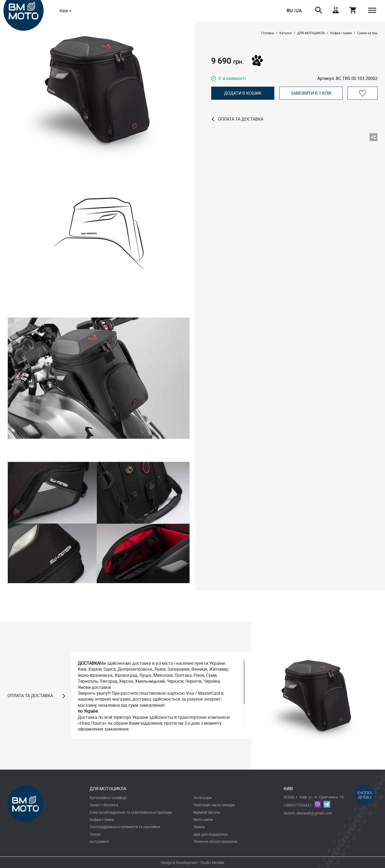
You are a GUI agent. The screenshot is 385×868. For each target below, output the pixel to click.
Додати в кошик (243, 93)
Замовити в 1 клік (311, 93)
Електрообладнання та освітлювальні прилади (131, 812)
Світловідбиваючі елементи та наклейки (125, 827)
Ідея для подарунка (210, 834)
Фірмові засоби (207, 812)
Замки (199, 827)
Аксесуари (203, 798)
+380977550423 (298, 805)
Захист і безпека (104, 805)
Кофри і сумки (102, 819)
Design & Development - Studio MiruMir (193, 863)
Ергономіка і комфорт (109, 798)
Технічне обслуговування (215, 841)
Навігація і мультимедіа (214, 805)
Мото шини (203, 819)
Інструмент (99, 841)
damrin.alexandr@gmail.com (308, 813)
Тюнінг (95, 834)
